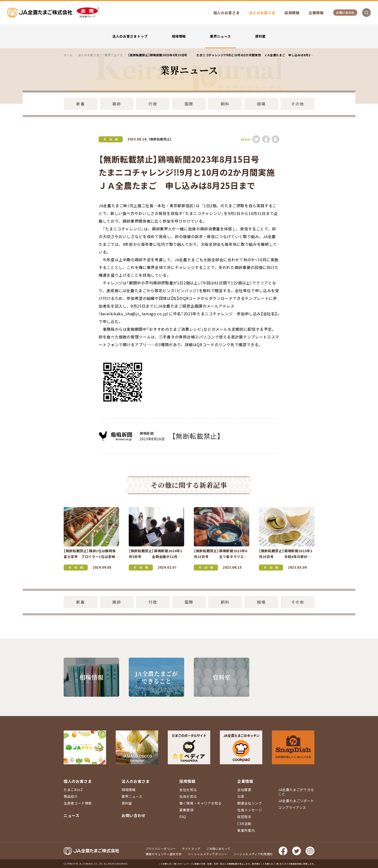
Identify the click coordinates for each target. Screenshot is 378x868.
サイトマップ (191, 849)
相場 (261, 104)
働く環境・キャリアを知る (201, 803)
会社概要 (244, 790)
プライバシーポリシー (161, 849)
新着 (80, 104)
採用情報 (292, 13)
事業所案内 (246, 830)
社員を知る (188, 796)
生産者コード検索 (78, 803)
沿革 (241, 796)
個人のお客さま (226, 13)
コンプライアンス (292, 807)
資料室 (260, 36)
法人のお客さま (262, 13)
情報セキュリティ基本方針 (164, 854)
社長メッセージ (250, 810)
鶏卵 (117, 104)
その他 (298, 104)
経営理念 (244, 817)
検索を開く (366, 13)
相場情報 (179, 36)
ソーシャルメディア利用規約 (253, 854)
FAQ (183, 817)
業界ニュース (220, 36)
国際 (189, 104)
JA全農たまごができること (296, 792)
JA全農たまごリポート (296, 801)
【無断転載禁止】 (160, 139)
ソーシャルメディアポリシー (207, 854)
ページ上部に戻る (367, 740)
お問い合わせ (345, 12)
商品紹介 (71, 796)
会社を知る (188, 790)
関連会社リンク (250, 803)
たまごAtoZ (73, 790)
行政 (153, 104)
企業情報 (316, 13)
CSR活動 (244, 824)
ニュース (72, 815)
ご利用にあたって (218, 849)
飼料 (225, 104)
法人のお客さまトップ (130, 36)
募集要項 (186, 810)
